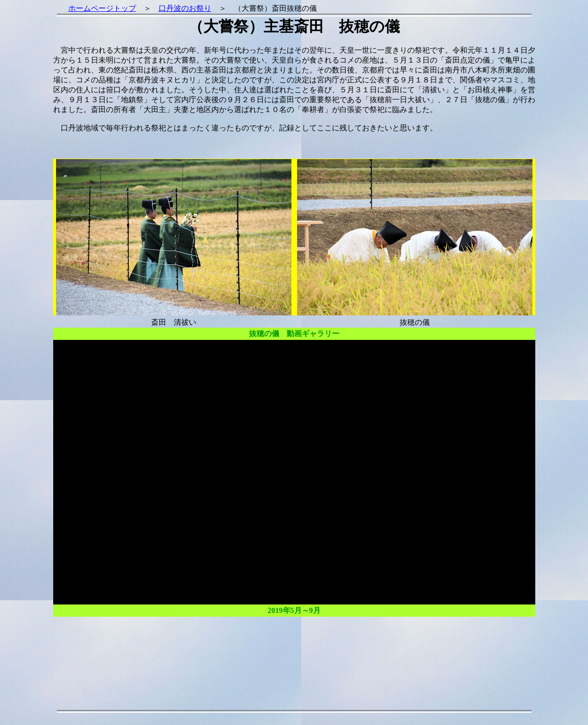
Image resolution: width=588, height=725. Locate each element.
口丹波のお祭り (185, 8)
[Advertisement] (294, 655)
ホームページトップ (102, 8)
